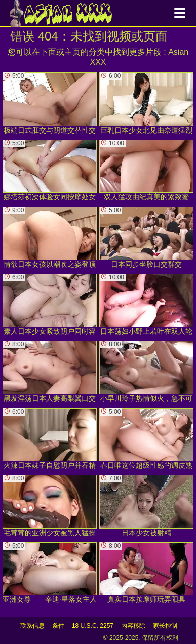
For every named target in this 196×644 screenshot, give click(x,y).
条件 (58, 626)
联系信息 (32, 626)
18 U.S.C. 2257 (93, 626)
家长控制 (165, 626)
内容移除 (133, 626)
